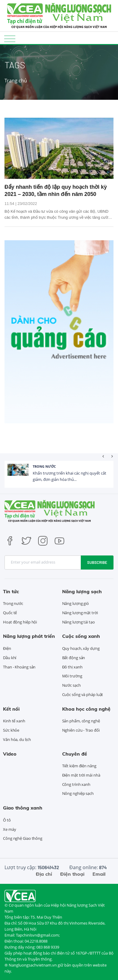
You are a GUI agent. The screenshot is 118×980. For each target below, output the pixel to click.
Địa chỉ (44, 874)
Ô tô (7, 820)
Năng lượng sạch (82, 591)
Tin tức (11, 591)
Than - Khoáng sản (19, 667)
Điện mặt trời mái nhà (81, 775)
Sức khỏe (11, 730)
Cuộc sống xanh (81, 636)
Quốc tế (10, 613)
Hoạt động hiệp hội (20, 622)
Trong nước (44, 466)
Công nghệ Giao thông (23, 838)
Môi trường (72, 676)
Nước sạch (71, 685)
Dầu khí (10, 658)
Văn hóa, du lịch (17, 739)
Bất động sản (74, 658)
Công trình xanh (76, 784)
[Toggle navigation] (10, 38)
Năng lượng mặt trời (80, 613)
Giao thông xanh (23, 808)
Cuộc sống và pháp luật (83, 694)
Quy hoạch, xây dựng (81, 648)
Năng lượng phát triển (29, 636)
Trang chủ (16, 81)
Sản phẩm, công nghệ (81, 721)
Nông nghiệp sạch (78, 793)
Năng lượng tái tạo (79, 622)
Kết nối (11, 709)
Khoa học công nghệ (86, 709)
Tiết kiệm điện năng (79, 766)
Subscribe (97, 562)
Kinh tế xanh (14, 721)
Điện (7, 648)
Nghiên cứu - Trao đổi (81, 730)
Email (99, 874)
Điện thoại (72, 874)
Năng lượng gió (76, 603)
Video (10, 754)
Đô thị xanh (72, 667)
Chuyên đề (75, 754)
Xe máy (9, 829)
